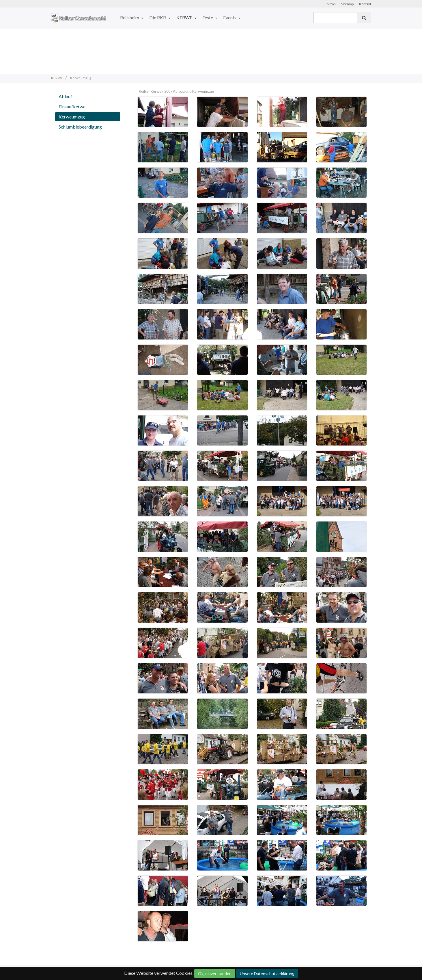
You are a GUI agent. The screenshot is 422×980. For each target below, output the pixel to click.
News (331, 4)
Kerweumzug (72, 117)
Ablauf (65, 96)
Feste (208, 17)
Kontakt (365, 4)
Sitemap (347, 4)
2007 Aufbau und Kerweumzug (189, 91)
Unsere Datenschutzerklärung (267, 973)
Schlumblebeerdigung (80, 127)
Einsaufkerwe (72, 106)
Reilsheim (130, 17)
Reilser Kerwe (150, 91)
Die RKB (158, 17)
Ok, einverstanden (215, 973)
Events (230, 17)
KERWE (185, 17)
